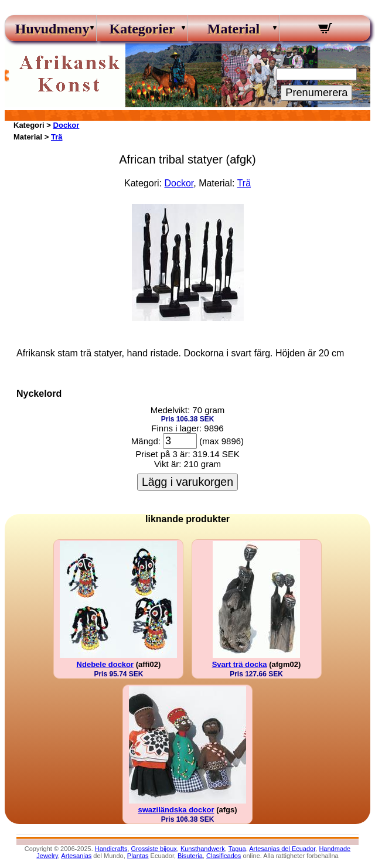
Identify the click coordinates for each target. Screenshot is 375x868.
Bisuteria (190, 856)
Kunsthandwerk (203, 849)
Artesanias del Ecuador (282, 849)
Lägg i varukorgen (187, 482)
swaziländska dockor (176, 810)
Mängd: (146, 441)
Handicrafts (111, 849)
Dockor (67, 125)
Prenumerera (316, 93)
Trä (57, 137)
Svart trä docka (240, 664)
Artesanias (76, 856)
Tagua (237, 849)
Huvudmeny (51, 29)
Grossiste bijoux (154, 849)
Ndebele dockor (105, 664)
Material (233, 29)
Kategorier (142, 29)
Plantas (138, 856)
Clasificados (224, 856)
